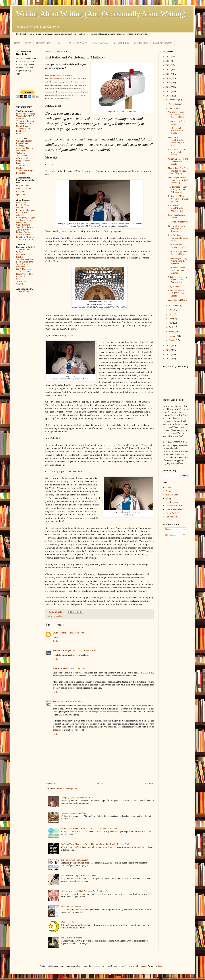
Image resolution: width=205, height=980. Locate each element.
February (173, 336)
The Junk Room (23, 272)
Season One (21, 282)
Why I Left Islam (68, 922)
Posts (168, 530)
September (174, 306)
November (174, 104)
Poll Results (21, 131)
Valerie (56, 668)
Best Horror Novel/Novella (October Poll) (176, 208)
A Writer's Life (23, 158)
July (171, 314)
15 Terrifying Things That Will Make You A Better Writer (85, 891)
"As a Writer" (22, 156)
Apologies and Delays (178, 300)
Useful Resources (24, 126)
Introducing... (22, 203)
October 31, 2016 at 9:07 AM (73, 668)
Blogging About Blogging (23, 162)
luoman (143, 966)
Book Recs (21, 173)
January (172, 340)
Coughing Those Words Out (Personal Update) (178, 161)
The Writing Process (25, 121)
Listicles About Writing (23, 206)
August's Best (174, 286)
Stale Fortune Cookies (26, 259)
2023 (169, 65)
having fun (114, 385)
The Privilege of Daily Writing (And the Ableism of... (178, 189)
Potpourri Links (23, 185)
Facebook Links (121, 43)
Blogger (162, 966)
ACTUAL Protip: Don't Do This (75, 907)
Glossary (20, 119)
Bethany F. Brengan (62, 651)
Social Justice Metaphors (22, 266)
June (171, 319)
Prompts (20, 133)
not (124, 385)
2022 (169, 70)
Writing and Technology (21, 152)
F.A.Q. (59, 43)
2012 (169, 359)
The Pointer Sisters (24, 220)
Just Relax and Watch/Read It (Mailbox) (175, 131)
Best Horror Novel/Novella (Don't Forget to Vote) (176, 141)
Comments (171, 535)
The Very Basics (23, 129)
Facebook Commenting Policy (74, 813)
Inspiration (21, 191)
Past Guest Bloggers (25, 237)
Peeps (28, 43)
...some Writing (23, 291)
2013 (169, 354)
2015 (169, 346)
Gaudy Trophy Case (25, 274)
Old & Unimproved (25, 269)
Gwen (55, 633)
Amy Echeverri (23, 230)
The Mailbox (58, 616)
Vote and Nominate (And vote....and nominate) (176, 270)
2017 (169, 91)
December (173, 100)
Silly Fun (20, 279)
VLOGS (20, 284)
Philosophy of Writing (26, 114)
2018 (169, 87)
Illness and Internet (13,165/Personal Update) (177, 293)
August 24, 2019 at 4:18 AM (70, 701)
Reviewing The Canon (26, 210)
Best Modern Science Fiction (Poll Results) (177, 229)
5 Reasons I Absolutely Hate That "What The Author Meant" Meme (90, 829)
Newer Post (51, 783)
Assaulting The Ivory (25, 148)
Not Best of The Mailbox (23, 256)
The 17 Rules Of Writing (71, 938)
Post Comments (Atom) (67, 789)
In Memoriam (22, 277)
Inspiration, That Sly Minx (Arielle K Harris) (177, 152)
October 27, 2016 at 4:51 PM (72, 633)
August (172, 310)
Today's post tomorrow (178, 222)
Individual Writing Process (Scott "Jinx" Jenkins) (178, 199)
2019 (169, 83)
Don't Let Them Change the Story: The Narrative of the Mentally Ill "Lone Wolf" (96, 844)
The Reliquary (141, 43)
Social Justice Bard (24, 262)
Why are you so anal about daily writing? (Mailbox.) (178, 180)
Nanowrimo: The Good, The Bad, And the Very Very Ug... (178, 171)
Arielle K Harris (23, 235)
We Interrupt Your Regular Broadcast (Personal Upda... (177, 115)
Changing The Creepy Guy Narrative (77, 797)
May (171, 323)
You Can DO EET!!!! (25, 116)
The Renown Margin (25, 170)
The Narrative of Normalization (74, 860)
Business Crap (43, 43)
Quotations (21, 195)
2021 (169, 74)
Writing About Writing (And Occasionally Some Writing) (101, 14)
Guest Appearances (163, 43)
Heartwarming (22, 222)
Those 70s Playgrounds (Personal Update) (178, 253)
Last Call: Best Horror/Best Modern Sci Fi (178, 238)
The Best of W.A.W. (77, 43)
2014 (169, 350)
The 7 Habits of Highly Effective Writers (78, 875)
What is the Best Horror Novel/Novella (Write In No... (178, 280)
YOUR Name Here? (25, 240)
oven (55, 701)
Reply (55, 641)
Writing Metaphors (24, 141)
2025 (169, 57)
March (172, 332)
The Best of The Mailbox (23, 167)
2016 (169, 96)
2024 (169, 61)
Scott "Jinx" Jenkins (25, 227)
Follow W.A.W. (100, 43)
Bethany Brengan (24, 232)
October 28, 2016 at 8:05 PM (84, 651)
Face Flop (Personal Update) (177, 216)
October (173, 108)
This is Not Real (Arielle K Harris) (177, 246)
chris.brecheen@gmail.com (54, 79)
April (171, 327)
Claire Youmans (23, 225)
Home (17, 43)
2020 (169, 78)
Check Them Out (24, 188)
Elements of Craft (24, 124)
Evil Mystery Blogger (26, 217)
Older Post (148, 783)
